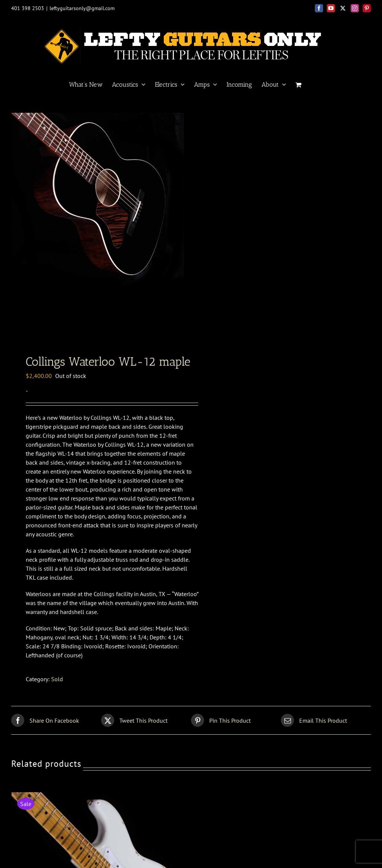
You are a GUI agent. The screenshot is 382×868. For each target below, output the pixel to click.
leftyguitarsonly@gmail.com (82, 8)
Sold (57, 679)
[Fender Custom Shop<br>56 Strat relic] (99, 797)
